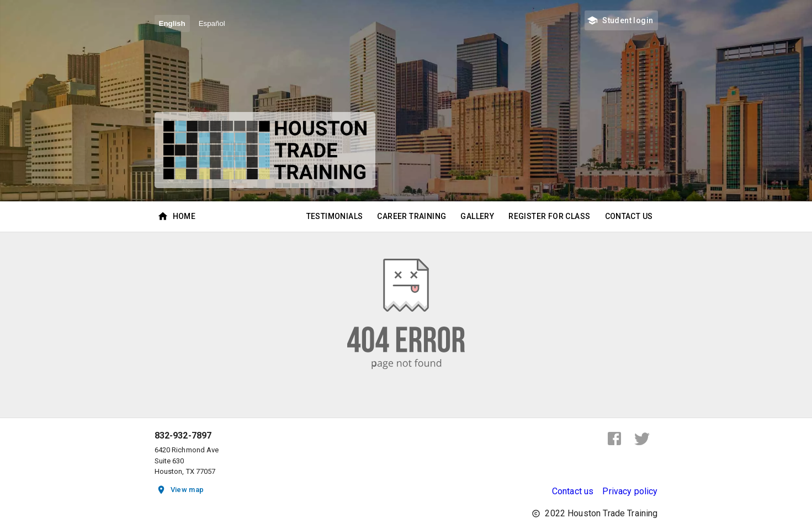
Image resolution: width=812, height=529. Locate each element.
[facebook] (614, 439)
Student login (621, 21)
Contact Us (629, 217)
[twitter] (642, 439)
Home (178, 217)
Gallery (477, 217)
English (172, 23)
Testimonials (335, 217)
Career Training (412, 217)
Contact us (573, 491)
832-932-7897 (183, 436)
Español (212, 23)
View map (181, 490)
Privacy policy (630, 491)
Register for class (549, 217)
